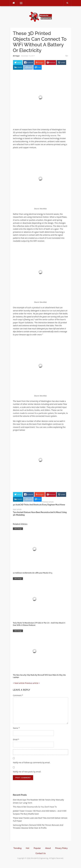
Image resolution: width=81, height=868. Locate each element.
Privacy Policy (61, 848)
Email (16, 739)
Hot (28, 848)
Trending (17, 848)
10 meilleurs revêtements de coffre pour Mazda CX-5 (33, 573)
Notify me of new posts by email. (27, 772)
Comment (18, 695)
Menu (20, 3)
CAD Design (18, 529)
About (48, 848)
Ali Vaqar (16, 56)
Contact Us (41, 853)
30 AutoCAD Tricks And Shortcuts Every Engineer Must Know (39, 505)
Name (16, 728)
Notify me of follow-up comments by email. (31, 762)
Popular (37, 848)
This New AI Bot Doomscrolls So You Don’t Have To (35, 807)
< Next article (19, 683)
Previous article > (32, 683)
